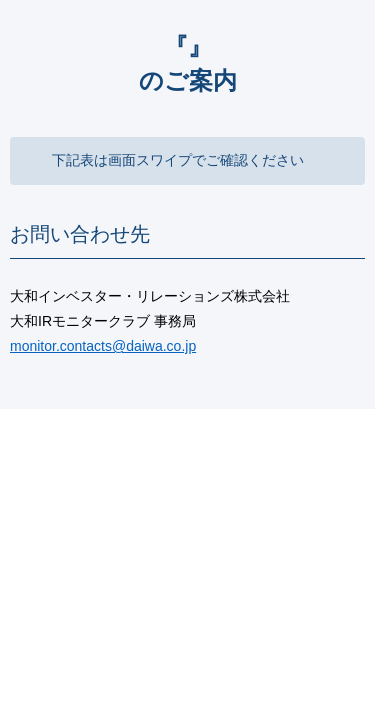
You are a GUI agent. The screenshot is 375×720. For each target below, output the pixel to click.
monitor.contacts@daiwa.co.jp (103, 346)
